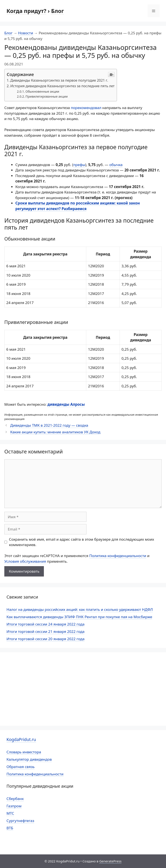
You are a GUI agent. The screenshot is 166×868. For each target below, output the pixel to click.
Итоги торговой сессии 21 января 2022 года (45, 631)
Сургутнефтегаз (20, 821)
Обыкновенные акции (42, 91)
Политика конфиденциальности (118, 556)
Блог (57, 11)
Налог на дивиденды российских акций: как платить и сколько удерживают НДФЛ (80, 609)
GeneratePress (110, 861)
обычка (116, 165)
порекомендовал (87, 108)
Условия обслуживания (25, 561)
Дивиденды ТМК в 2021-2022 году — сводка (49, 425)
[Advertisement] (83, 689)
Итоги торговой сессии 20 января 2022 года (45, 639)
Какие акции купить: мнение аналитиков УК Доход (55, 432)
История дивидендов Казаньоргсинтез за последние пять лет (62, 86)
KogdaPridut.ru (21, 740)
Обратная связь (21, 767)
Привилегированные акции (47, 96)
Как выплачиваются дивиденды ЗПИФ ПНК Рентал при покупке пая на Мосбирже (79, 617)
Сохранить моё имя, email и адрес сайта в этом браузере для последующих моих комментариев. (82, 542)
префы (79, 165)
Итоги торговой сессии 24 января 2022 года (45, 624)
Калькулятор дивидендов (29, 759)
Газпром (14, 806)
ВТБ (10, 828)
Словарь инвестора (24, 752)
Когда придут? (26, 11)
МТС (10, 813)
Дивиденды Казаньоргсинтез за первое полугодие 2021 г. (59, 80)
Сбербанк (15, 799)
